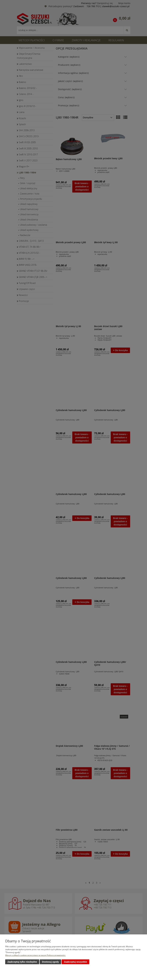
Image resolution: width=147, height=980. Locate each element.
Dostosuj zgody (50, 962)
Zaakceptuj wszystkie (75, 962)
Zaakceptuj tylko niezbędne (22, 962)
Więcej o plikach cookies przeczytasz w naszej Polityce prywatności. (35, 955)
